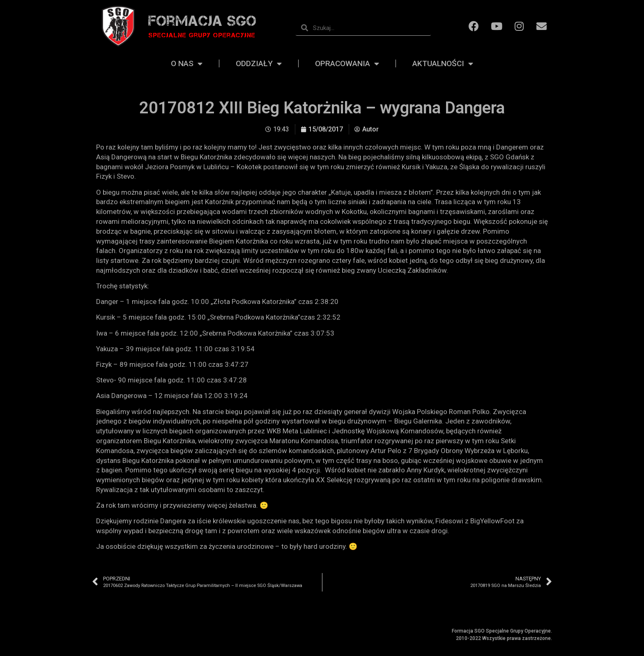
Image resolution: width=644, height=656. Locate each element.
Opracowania (347, 64)
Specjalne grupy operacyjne (202, 35)
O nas (187, 64)
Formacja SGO (202, 21)
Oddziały (259, 64)
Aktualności (443, 64)
